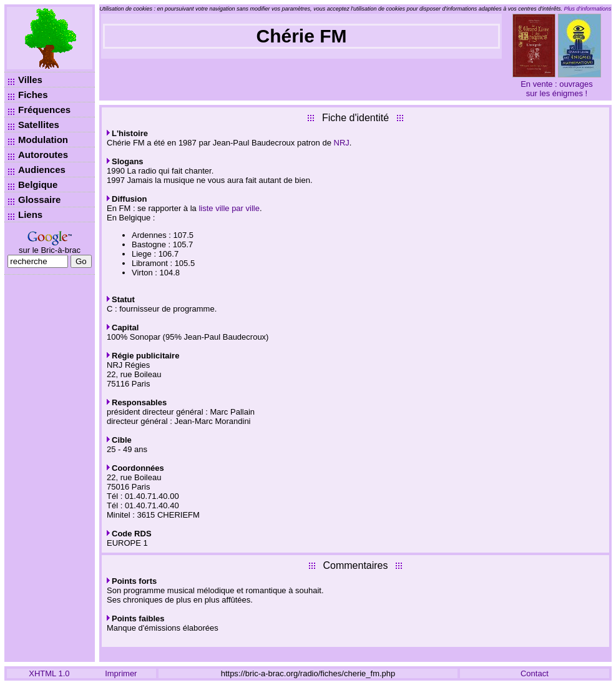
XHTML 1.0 (49, 673)
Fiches (33, 95)
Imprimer (121, 673)
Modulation (43, 140)
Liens (30, 214)
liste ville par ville (229, 208)
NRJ (342, 143)
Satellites (39, 125)
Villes (30, 80)
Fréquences (44, 110)
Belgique (38, 185)
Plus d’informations (588, 9)
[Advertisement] (50, 468)
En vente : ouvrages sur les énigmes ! (557, 89)
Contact (535, 673)
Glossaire (39, 200)
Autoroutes (43, 155)
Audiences (42, 170)
